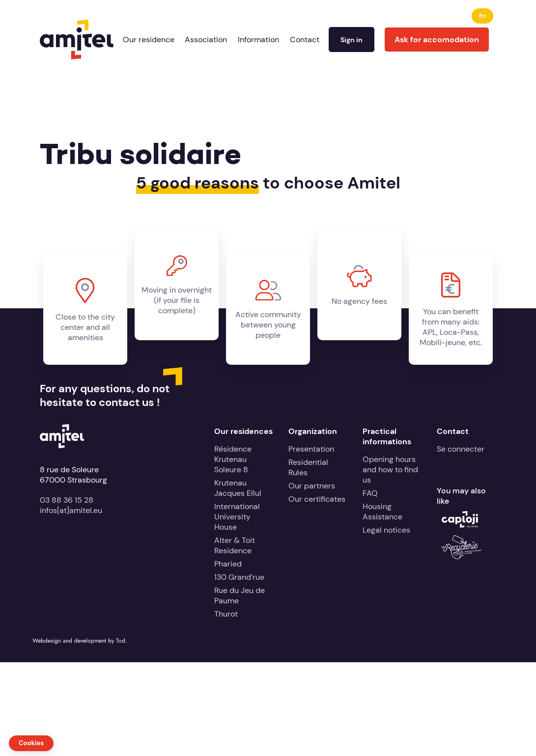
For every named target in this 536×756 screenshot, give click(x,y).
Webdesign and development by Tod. (80, 641)
